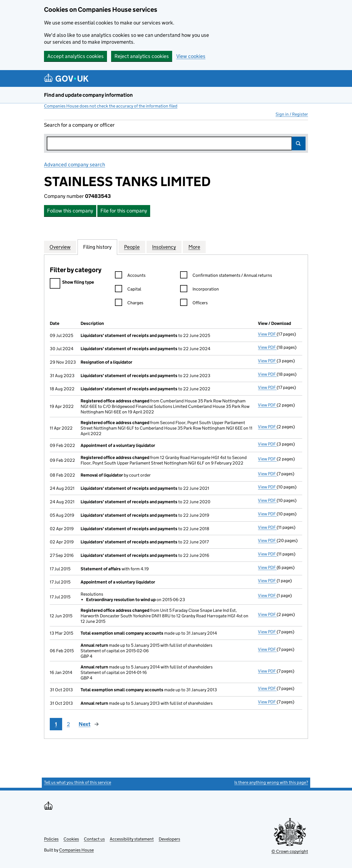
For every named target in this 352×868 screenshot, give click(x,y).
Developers (169, 839)
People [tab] (132, 247)
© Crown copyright (290, 851)
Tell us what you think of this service (78, 782)
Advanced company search (75, 165)
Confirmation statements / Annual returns (226, 276)
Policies (51, 839)
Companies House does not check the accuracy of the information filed (111, 106)
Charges (129, 304)
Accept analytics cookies (75, 56)
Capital (128, 290)
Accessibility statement (132, 839)
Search (299, 143)
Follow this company (70, 211)
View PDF (267, 334)
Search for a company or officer (79, 125)
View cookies (191, 56)
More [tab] (194, 247)
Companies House (76, 850)
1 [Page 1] (56, 724)
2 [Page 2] (68, 724)
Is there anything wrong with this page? (271, 782)
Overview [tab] (60, 247)
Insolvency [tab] (164, 247)
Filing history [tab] (97, 247)
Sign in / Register (292, 114)
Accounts (130, 276)
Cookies (71, 839)
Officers (194, 304)
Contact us (94, 839)
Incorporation (200, 290)
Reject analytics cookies (142, 56)
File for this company (124, 211)
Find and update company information (88, 95)
